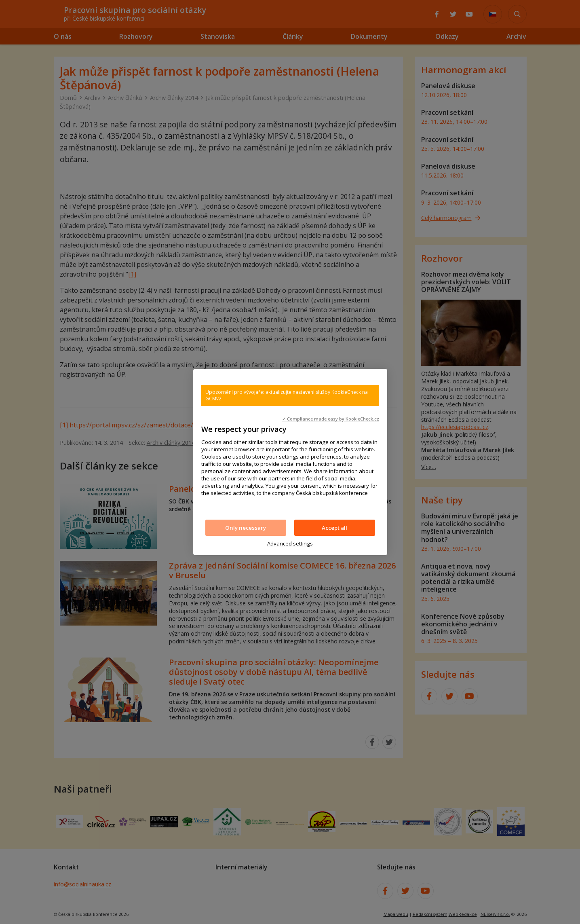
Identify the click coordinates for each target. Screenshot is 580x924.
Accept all (334, 528)
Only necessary (246, 528)
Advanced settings (290, 543)
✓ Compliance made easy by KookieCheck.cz (331, 419)
